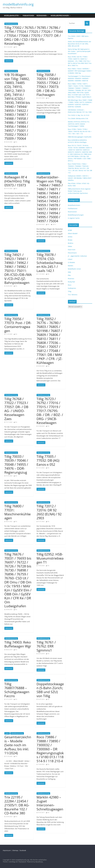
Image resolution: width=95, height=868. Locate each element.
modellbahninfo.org (18, 4)
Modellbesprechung (11, 24)
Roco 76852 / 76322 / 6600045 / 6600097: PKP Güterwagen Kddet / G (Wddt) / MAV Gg (80, 71)
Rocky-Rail (71, 282)
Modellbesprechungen (60, 16)
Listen (7, 733)
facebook (23, 850)
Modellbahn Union (74, 269)
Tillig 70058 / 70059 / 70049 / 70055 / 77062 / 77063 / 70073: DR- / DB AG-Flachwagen (48, 85)
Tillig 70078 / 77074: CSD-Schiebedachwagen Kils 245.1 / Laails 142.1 (50, 263)
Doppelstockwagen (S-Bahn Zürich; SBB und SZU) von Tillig (50, 690)
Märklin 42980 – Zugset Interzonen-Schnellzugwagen (50, 803)
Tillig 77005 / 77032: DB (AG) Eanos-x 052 (48, 460)
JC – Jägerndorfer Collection (77, 256)
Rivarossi (71, 279)
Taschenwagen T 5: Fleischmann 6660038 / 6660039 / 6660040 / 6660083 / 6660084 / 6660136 (79, 78)
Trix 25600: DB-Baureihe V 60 (78, 118)
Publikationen (28, 16)
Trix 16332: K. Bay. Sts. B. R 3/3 (79, 115)
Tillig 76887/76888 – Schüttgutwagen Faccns (17, 690)
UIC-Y (54, 224)
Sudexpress (72, 288)
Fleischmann (72, 253)
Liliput (70, 259)
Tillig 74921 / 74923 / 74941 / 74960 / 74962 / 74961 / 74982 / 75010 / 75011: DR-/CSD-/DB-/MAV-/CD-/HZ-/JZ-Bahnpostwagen (18, 269)
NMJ (69, 272)
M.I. (16, 47)
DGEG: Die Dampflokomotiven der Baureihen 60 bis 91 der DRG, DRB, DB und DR (80, 44)
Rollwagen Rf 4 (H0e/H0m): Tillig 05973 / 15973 (17, 181)
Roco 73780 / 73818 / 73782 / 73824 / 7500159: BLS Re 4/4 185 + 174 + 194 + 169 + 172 (80, 131)
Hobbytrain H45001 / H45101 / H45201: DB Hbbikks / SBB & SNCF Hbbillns (80, 178)
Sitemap (15, 850)
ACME (70, 230)
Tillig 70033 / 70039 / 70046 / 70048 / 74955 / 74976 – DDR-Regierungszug (16, 464)
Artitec (70, 237)
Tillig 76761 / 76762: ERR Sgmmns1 (46, 646)
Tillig (70, 291)
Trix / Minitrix (73, 295)
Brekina (71, 243)
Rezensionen (42, 16)
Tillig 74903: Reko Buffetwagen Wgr (18, 644)
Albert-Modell (73, 233)
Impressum (7, 850)
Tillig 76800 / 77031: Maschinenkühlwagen (17, 512)
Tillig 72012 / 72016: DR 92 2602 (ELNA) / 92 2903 (49, 512)
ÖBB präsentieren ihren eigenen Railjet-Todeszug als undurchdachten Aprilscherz (79, 191)
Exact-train (72, 250)
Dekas (70, 246)
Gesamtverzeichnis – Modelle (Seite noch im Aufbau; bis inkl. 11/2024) (18, 745)
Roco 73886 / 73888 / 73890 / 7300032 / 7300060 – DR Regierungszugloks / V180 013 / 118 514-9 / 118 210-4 (50, 749)
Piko (69, 275)
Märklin (71, 266)
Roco (70, 285)
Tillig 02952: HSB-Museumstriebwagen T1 (50, 558)
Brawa (70, 240)
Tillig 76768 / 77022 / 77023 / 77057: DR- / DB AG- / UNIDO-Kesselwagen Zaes (16, 409)
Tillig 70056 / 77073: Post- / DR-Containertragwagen (18, 325)
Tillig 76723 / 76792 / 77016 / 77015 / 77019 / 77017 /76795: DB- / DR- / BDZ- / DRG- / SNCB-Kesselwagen (50, 411)
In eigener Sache (74, 218)
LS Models (71, 262)
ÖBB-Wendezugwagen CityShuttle (80, 137)
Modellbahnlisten (11, 16)
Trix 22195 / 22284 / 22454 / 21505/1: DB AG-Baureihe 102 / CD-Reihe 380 (17, 805)
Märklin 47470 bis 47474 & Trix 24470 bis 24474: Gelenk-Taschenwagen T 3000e (79, 124)
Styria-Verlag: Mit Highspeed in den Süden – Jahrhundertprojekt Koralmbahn (79, 51)
